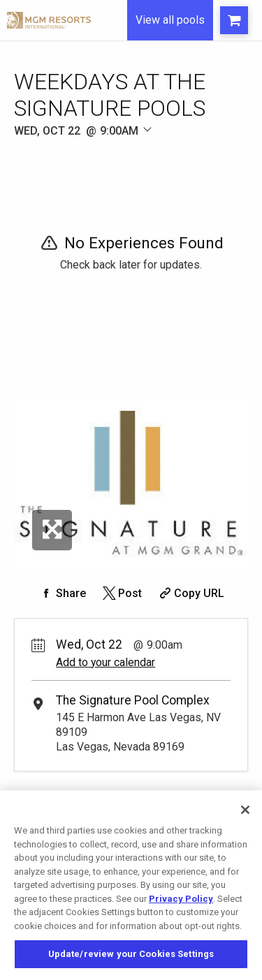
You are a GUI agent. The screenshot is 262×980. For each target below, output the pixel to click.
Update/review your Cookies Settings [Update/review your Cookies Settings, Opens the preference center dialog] (131, 954)
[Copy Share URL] (190, 593)
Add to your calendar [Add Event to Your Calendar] (105, 662)
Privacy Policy (181, 899)
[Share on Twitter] (121, 593)
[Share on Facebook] (62, 593)
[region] (131, 885)
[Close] (245, 810)
